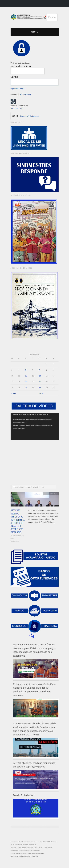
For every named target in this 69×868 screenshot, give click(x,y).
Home (22, 487)
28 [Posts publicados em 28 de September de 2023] (40, 387)
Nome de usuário (21, 66)
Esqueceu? (25, 116)
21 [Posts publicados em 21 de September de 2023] (40, 382)
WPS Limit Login (17, 108)
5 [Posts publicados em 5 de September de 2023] (26, 370)
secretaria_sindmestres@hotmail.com (24, 856)
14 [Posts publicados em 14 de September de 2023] (40, 376)
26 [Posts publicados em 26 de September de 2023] (26, 387)
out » (41, 393)
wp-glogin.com (25, 94)
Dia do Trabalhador (23, 795)
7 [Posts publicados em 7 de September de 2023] (39, 370)
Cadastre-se (34, 116)
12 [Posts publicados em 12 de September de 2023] (26, 376)
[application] (35, 426)
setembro (36, 487)
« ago (14, 393)
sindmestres (15, 541)
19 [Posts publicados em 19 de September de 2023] (26, 382)
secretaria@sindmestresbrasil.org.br (29, 853)
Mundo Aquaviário (51, 494)
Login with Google (17, 89)
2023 (28, 487)
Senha (14, 77)
